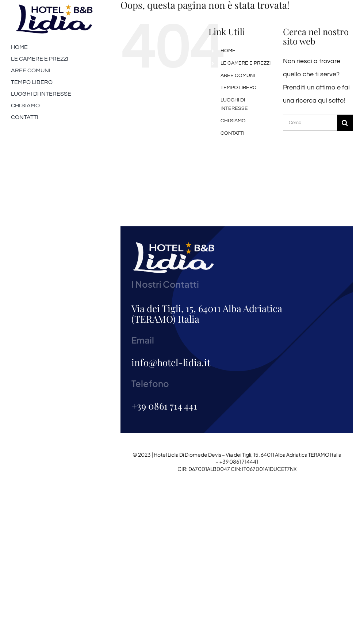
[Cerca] (345, 123)
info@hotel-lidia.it (171, 362)
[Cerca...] (310, 123)
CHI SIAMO (233, 121)
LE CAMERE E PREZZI (246, 63)
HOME (228, 51)
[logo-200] (55, 7)
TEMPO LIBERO (239, 88)
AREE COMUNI (238, 76)
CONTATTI (232, 133)
